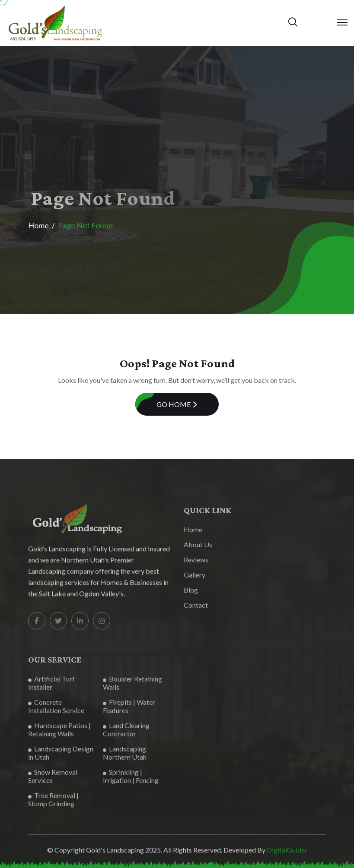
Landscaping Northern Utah (125, 756)
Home (38, 225)
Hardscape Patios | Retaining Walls (59, 732)
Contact (196, 608)
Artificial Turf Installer (51, 686)
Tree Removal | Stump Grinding (53, 802)
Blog (191, 593)
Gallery (195, 578)
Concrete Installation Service (56, 709)
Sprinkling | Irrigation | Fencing (131, 779)
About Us (198, 548)
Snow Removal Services (53, 779)
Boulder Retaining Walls (132, 686)
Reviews (196, 563)
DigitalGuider (287, 852)
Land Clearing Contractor (126, 732)
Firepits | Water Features (129, 709)
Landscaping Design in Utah (61, 756)
